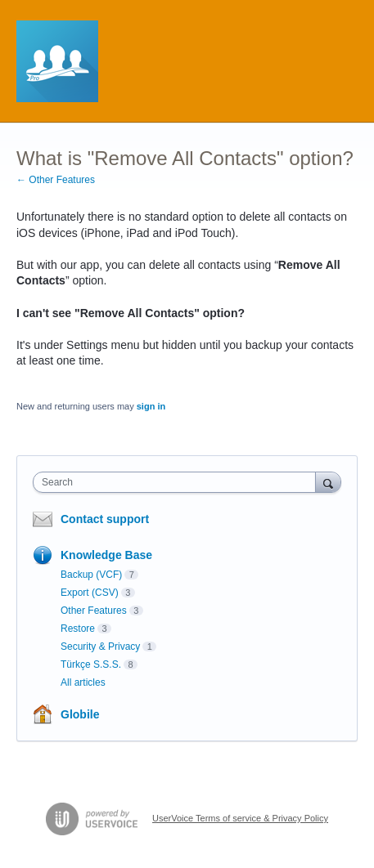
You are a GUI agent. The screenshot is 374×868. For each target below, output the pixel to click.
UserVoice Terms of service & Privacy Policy (240, 818)
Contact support (105, 519)
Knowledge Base (106, 555)
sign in (151, 406)
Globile (80, 714)
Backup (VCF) (91, 575)
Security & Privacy (100, 647)
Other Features (94, 611)
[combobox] (178, 482)
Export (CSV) (90, 593)
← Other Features (56, 180)
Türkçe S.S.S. (91, 664)
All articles (83, 682)
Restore (78, 629)
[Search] (328, 482)
